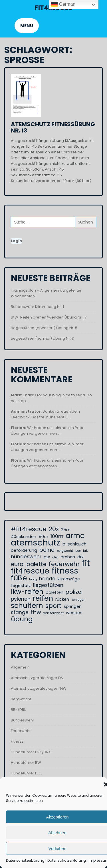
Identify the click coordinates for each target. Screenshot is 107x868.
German (63, 5)
